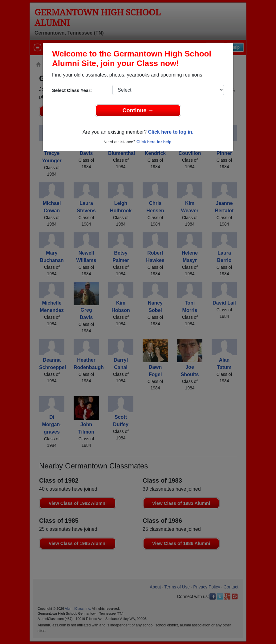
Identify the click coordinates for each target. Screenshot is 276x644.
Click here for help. (154, 142)
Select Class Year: (72, 90)
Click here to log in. (171, 132)
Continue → (138, 110)
